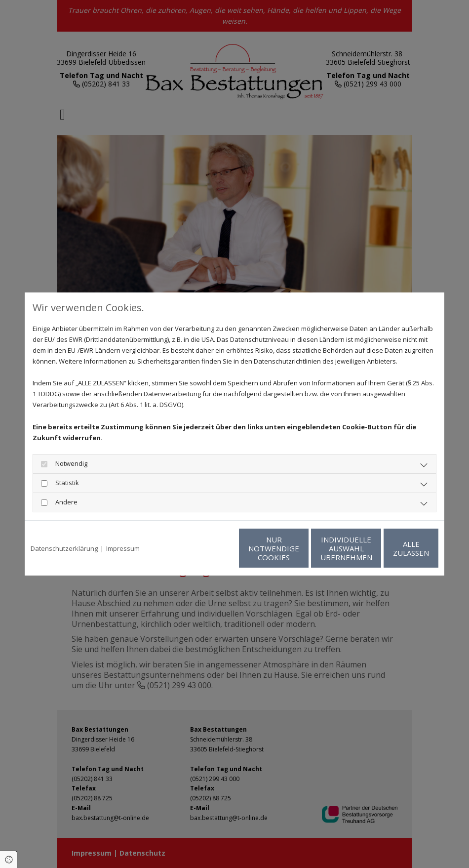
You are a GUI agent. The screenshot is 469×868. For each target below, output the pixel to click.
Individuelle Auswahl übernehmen (299, 548)
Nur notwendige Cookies (205, 548)
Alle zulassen (393, 548)
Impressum (123, 548)
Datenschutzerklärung (64, 548)
